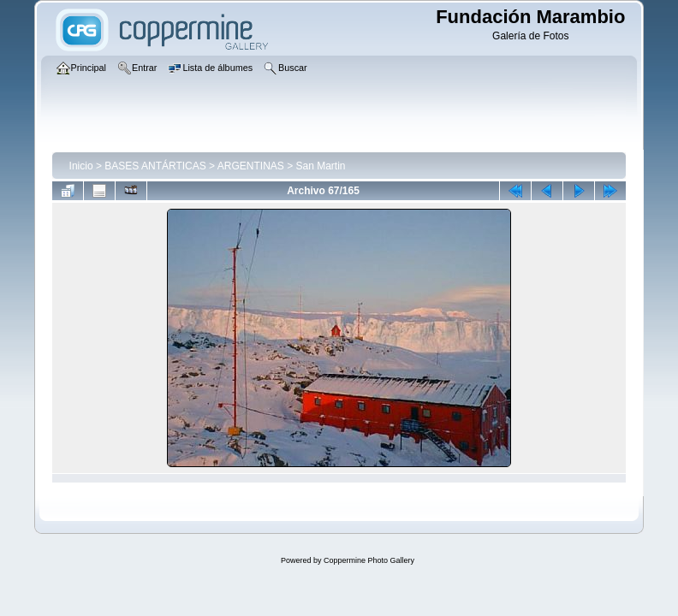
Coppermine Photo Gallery (369, 560)
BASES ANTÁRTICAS (155, 166)
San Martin (321, 166)
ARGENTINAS (251, 166)
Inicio (81, 166)
